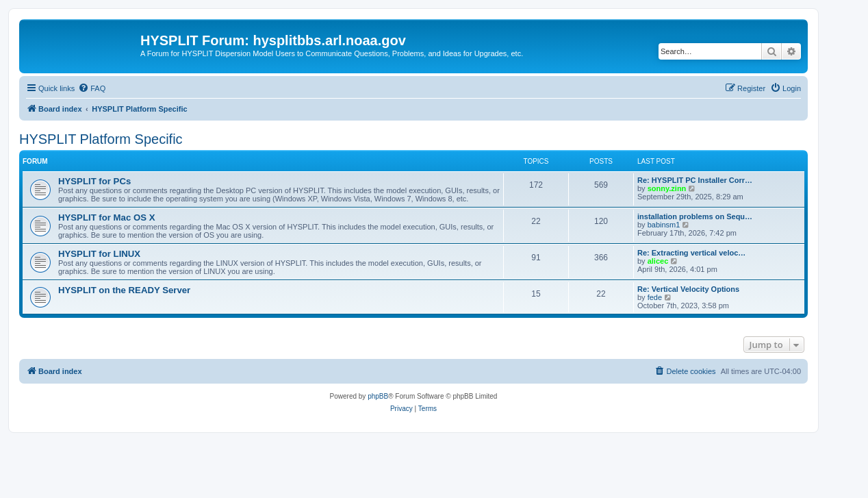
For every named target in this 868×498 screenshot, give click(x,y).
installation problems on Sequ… (695, 216)
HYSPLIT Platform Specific (101, 139)
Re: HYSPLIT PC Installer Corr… (695, 180)
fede (655, 297)
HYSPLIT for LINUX (99, 254)
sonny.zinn (667, 188)
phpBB (378, 396)
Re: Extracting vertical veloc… (691, 253)
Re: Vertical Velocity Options (688, 289)
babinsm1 (664, 225)
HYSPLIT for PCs (94, 181)
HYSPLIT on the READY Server (124, 290)
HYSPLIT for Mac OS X (106, 217)
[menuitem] (92, 88)
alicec (658, 261)
